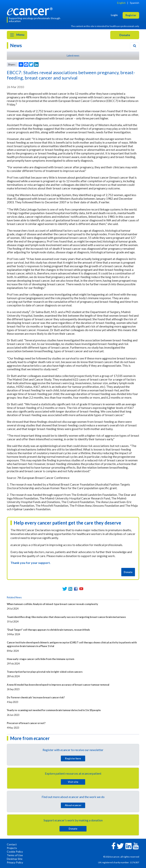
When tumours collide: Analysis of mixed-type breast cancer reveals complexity (52, 604)
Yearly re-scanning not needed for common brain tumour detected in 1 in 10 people (54, 710)
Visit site (73, 782)
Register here (73, 758)
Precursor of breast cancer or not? (26, 723)
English (121, 3)
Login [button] (114, 15)
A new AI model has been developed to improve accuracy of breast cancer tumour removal (58, 685)
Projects (12, 848)
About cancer (73, 805)
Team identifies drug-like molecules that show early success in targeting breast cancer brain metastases (66, 617)
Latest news (73, 56)
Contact (12, 844)
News (16, 45)
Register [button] (131, 15)
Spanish (134, 3)
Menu (17, 35)
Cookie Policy (15, 852)
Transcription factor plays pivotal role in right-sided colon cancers (45, 672)
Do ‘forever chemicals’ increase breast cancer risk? (36, 697)
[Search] (135, 46)
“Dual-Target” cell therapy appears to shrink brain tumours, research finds (48, 630)
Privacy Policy (15, 862)
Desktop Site (15, 859)
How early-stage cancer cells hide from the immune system (40, 659)
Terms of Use (15, 855)
